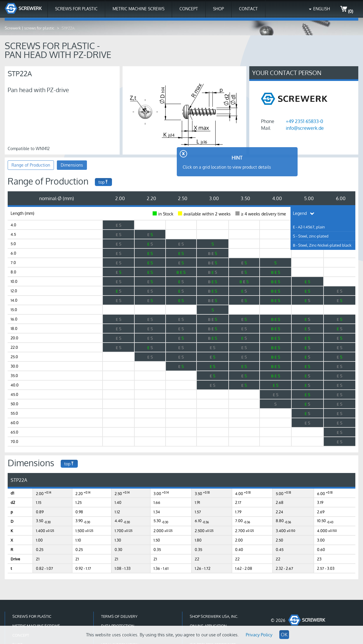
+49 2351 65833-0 (305, 121)
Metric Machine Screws (138, 9)
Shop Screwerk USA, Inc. (214, 616)
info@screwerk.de (305, 128)
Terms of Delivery (119, 616)
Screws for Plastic (76, 9)
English (322, 9)
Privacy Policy (259, 635)
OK (284, 635)
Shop (218, 9)
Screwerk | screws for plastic (29, 28)
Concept (189, 9)
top (103, 182)
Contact (248, 9)
